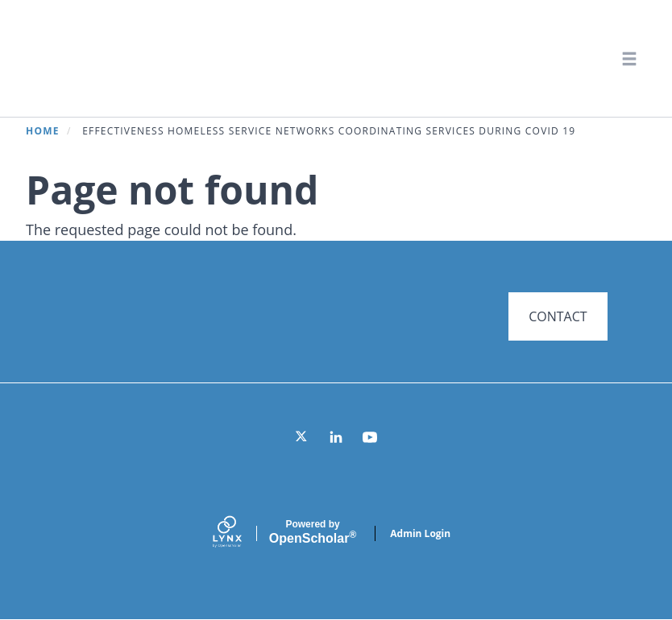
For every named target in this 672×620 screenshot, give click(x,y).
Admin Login (420, 533)
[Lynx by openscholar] (241, 533)
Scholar (313, 532)
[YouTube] (370, 437)
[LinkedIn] (336, 437)
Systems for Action (157, 58)
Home (43, 131)
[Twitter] (302, 437)
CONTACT (558, 316)
